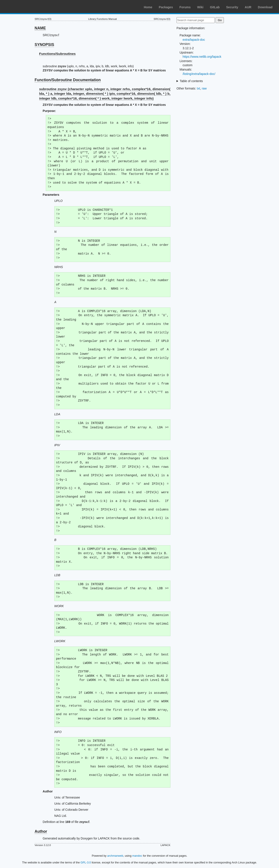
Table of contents (191, 81)
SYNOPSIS (44, 45)
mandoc (137, 856)
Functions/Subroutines (58, 54)
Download (265, 7)
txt (198, 88)
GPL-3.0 (86, 862)
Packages (166, 7)
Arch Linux (24, 7)
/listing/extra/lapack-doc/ (199, 74)
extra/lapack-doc (194, 40)
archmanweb (115, 856)
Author (41, 831)
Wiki (200, 7)
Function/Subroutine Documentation (68, 80)
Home (148, 7)
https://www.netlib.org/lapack (202, 57)
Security (232, 7)
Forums (185, 7)
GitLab (215, 7)
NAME (40, 28)
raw (204, 88)
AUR (248, 7)
